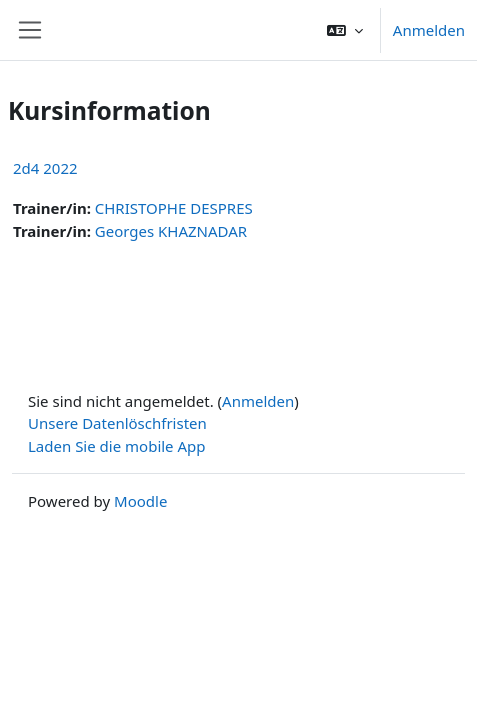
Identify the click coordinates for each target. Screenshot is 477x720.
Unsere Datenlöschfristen (117, 423)
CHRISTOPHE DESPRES (174, 208)
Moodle (140, 501)
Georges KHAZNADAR (171, 231)
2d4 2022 (45, 168)
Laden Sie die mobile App (117, 446)
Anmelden (429, 30)
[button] (345, 30)
